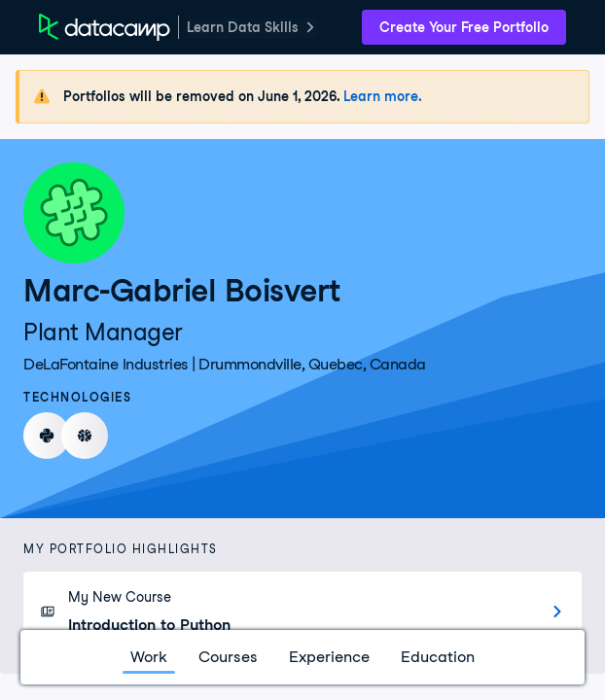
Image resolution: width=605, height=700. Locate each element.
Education (438, 657)
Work (149, 657)
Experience (329, 657)
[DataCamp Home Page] (105, 27)
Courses (228, 657)
